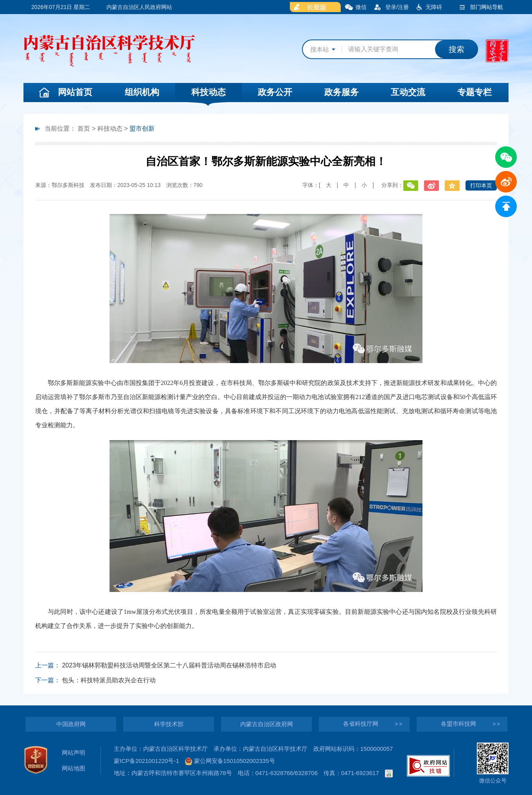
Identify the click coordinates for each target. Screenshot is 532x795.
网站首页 (75, 92)
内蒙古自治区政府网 (267, 724)
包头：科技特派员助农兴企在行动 (109, 680)
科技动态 (208, 92)
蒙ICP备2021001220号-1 (146, 761)
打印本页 (481, 185)
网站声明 (74, 753)
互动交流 (408, 92)
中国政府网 (71, 724)
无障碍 (434, 7)
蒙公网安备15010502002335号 (230, 761)
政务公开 (275, 92)
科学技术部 (169, 724)
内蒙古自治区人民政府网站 (139, 7)
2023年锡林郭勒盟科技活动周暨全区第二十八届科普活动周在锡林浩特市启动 (169, 665)
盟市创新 (142, 129)
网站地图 (74, 768)
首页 (84, 129)
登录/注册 (397, 7)
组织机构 (142, 92)
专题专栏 (474, 92)
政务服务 (341, 92)
